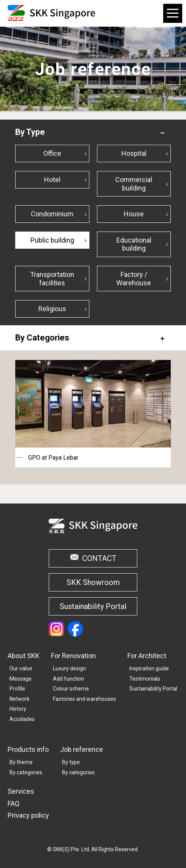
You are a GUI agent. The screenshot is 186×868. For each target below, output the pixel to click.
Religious (52, 309)
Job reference (82, 749)
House (134, 214)
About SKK (24, 656)
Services (21, 791)
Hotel (52, 180)
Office (52, 153)
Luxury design (69, 668)
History (18, 709)
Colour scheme (71, 689)
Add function (68, 679)
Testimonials (145, 679)
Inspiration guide (149, 668)
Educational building (134, 244)
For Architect (147, 656)
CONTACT (99, 558)
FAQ (14, 803)
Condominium (52, 214)
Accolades (22, 719)
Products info (28, 749)
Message (21, 679)
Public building (52, 240)
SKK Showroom (93, 582)
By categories (26, 772)
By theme (21, 762)
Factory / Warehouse (134, 279)
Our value (21, 668)
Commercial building (134, 184)
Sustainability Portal (93, 606)
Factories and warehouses (84, 699)
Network (20, 699)
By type (71, 762)
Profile (17, 689)
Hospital (134, 153)
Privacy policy (28, 815)
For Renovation (73, 656)
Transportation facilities (52, 279)
